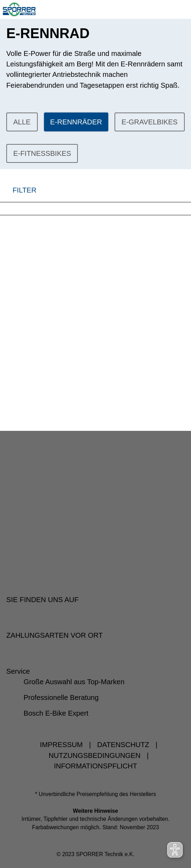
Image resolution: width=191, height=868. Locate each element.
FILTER (18, 190)
